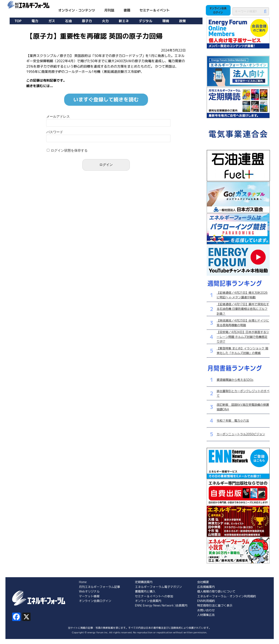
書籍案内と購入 (145, 591)
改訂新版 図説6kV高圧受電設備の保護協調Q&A (243, 407)
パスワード (55, 132)
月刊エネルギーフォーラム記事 (100, 587)
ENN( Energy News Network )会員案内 (161, 605)
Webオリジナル (89, 591)
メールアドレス (58, 117)
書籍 (127, 10)
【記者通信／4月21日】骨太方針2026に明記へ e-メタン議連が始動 (242, 295)
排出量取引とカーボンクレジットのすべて (243, 393)
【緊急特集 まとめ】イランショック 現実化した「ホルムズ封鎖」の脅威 (243, 351)
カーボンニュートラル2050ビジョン (241, 434)
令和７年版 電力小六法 (233, 421)
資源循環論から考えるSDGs (235, 380)
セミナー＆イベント (155, 10)
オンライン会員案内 (148, 601)
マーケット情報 (89, 596)
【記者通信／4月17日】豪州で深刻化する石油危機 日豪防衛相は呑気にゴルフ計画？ (243, 309)
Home (83, 582)
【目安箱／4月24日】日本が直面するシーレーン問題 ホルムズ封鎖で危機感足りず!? (243, 337)
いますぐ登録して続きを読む (106, 99)
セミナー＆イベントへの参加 (154, 596)
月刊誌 (109, 10)
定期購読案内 (144, 582)
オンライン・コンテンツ (77, 10)
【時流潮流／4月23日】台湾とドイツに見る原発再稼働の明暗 (243, 323)
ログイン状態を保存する (69, 150)
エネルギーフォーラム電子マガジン (158, 587)
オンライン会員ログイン (95, 601)
